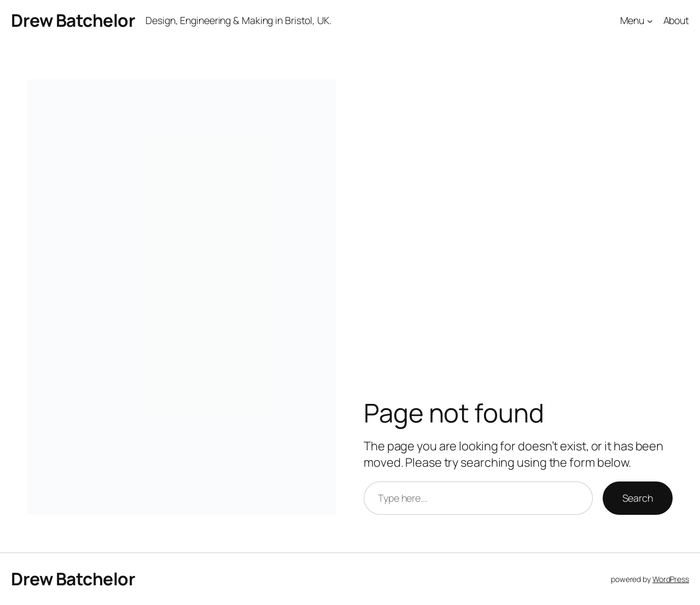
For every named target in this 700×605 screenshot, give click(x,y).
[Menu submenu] (650, 21)
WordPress (671, 579)
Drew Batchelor (73, 20)
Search (638, 498)
